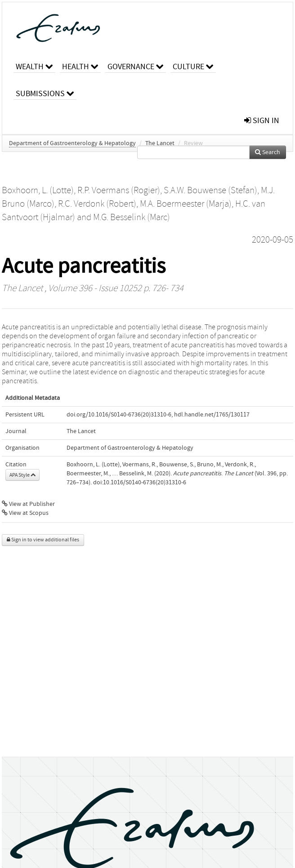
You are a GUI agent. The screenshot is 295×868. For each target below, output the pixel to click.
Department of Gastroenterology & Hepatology (72, 143)
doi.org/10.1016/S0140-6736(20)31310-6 (119, 415)
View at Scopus (25, 513)
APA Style (22, 475)
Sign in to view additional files (43, 540)
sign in (262, 121)
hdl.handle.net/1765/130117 (212, 415)
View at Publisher (28, 504)
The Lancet (160, 143)
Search (268, 152)
